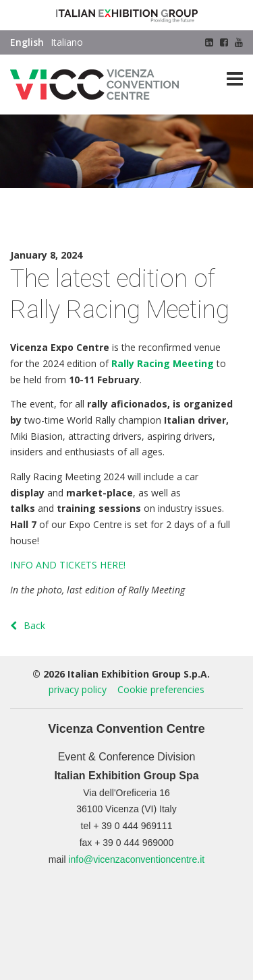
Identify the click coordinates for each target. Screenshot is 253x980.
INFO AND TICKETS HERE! (68, 565)
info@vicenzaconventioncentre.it (136, 859)
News (83, 202)
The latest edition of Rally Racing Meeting (103, 219)
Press (54, 202)
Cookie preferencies (161, 689)
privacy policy (78, 689)
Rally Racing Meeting (163, 363)
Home (23, 202)
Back (28, 625)
